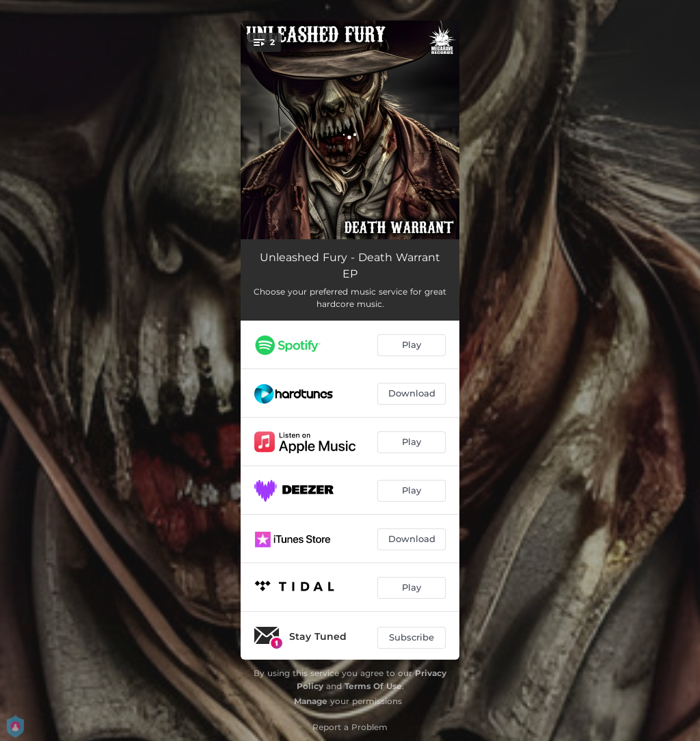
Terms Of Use (373, 686)
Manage (311, 701)
